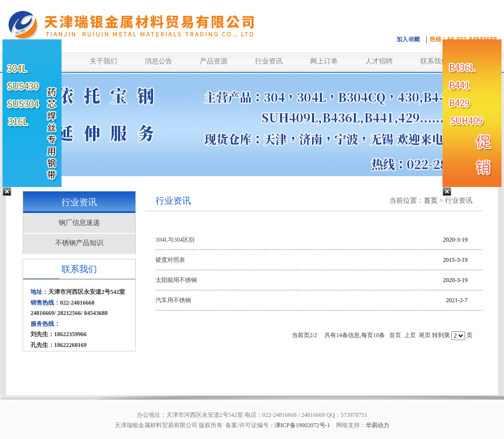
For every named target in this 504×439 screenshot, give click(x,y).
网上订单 (324, 61)
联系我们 (434, 61)
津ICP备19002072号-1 (302, 425)
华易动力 (378, 425)
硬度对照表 (170, 260)
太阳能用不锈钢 (176, 280)
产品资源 (214, 61)
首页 (431, 201)
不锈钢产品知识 (79, 243)
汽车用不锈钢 (173, 300)
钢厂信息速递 (79, 223)
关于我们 (103, 61)
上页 (410, 335)
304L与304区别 (175, 240)
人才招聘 (379, 61)
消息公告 (158, 61)
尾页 (425, 335)
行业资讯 (269, 61)
